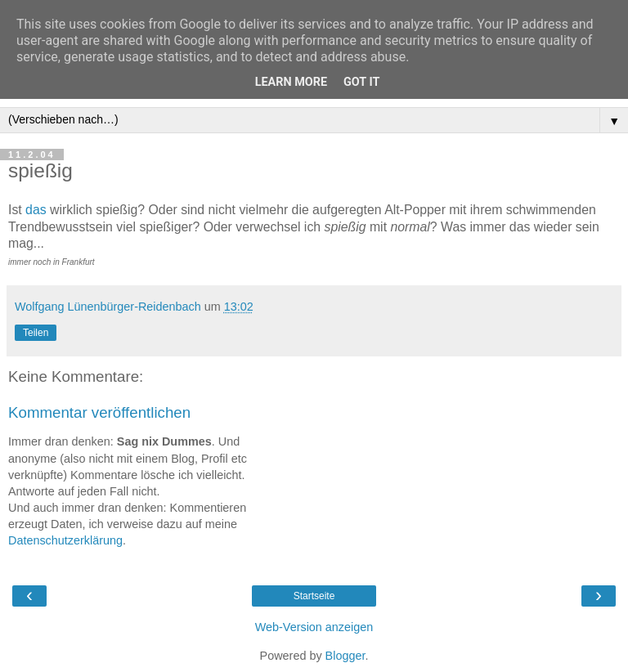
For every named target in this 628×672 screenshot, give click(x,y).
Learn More (291, 82)
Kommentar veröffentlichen (99, 412)
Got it (361, 82)
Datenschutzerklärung (65, 540)
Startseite (314, 596)
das (36, 210)
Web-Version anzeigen (314, 627)
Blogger (345, 656)
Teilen (36, 333)
